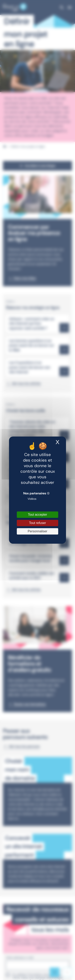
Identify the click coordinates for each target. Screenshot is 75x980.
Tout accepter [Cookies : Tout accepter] (37, 515)
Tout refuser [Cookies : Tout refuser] (37, 523)
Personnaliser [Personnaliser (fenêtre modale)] (38, 531)
